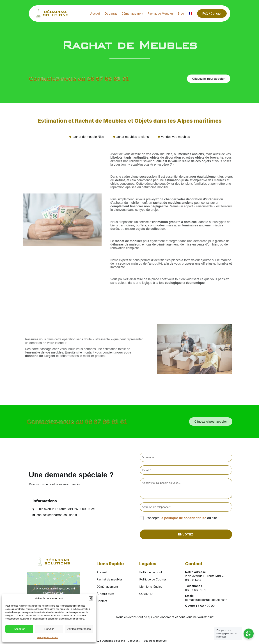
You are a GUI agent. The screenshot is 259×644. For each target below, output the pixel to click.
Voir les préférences (79, 629)
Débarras (111, 13)
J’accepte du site (181, 518)
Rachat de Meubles (160, 13)
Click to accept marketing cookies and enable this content (54, 591)
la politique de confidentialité (183, 518)
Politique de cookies (47, 638)
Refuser (49, 629)
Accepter (19, 629)
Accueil (95, 13)
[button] (91, 598)
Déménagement (132, 13)
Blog (181, 13)
